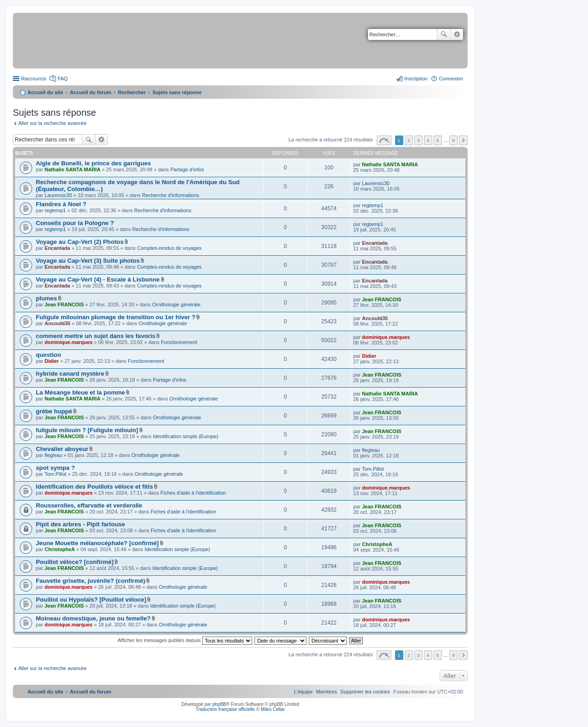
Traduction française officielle (225, 709)
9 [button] (453, 140)
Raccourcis (34, 79)
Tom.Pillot (56, 474)
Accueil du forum (90, 92)
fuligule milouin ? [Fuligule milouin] (87, 430)
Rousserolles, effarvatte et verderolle (89, 505)
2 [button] (409, 140)
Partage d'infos (187, 169)
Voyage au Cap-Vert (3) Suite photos (88, 261)
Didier (52, 361)
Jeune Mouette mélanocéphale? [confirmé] (97, 543)
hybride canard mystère (70, 374)
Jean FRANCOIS (64, 304)
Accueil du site (45, 92)
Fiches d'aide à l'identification (193, 493)
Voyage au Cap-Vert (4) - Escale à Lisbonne (98, 279)
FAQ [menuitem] (62, 79)
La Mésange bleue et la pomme (80, 392)
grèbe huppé (54, 411)
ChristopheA (60, 549)
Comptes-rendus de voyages (169, 248)
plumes (46, 298)
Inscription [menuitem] (416, 79)
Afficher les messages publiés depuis (185, 640)
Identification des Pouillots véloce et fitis (94, 487)
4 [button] (428, 140)
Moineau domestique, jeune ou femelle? (93, 618)
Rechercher (444, 34)
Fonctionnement (179, 342)
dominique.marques (69, 342)
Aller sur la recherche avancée (53, 123)
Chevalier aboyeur (62, 449)
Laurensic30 (58, 195)
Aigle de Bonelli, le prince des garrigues (93, 163)
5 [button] (438, 140)
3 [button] (418, 140)
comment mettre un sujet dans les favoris (96, 336)
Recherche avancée (457, 34)
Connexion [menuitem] (451, 79)
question (48, 355)
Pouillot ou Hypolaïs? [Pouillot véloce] (91, 600)
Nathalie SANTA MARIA (73, 169)
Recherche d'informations (170, 195)
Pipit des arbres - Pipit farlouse (80, 524)
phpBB (219, 704)
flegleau (54, 455)
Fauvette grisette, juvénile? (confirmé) (90, 581)
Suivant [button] (463, 140)
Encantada (57, 248)
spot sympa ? (55, 468)
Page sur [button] (384, 140)
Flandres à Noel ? (61, 204)
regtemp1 (55, 210)
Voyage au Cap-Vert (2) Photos (80, 242)
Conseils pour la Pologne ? (75, 223)
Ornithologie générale (176, 304)
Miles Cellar (273, 709)
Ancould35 (57, 323)
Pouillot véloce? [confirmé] (75, 562)
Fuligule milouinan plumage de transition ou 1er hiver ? (116, 317)
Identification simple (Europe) (186, 436)
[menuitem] (365, 692)
